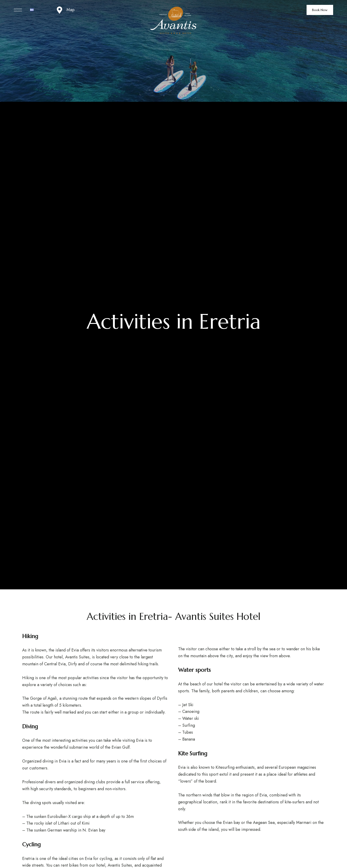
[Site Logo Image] (173, 21)
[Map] (59, 10)
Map (71, 10)
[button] (320, 10)
